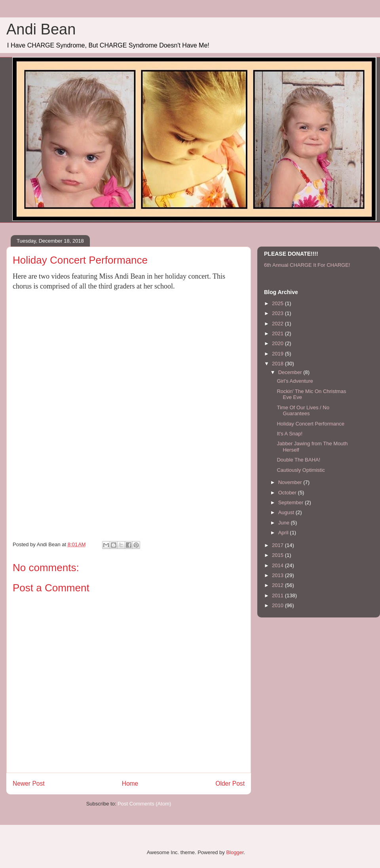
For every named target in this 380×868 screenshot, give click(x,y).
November (291, 482)
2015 (278, 555)
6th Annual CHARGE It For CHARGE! (307, 265)
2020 (278, 343)
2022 (278, 324)
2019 (278, 354)
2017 (278, 545)
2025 (278, 303)
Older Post (230, 783)
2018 (278, 364)
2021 (278, 333)
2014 (278, 565)
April (284, 533)
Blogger (235, 852)
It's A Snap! (290, 434)
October (288, 493)
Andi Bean (41, 29)
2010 (278, 605)
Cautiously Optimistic (301, 470)
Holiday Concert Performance (311, 424)
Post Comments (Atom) (144, 804)
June (285, 523)
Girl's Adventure (295, 381)
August (287, 512)
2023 (278, 313)
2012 (278, 585)
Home (130, 783)
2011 (278, 595)
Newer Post (29, 783)
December (291, 372)
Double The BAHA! (298, 460)
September (292, 502)
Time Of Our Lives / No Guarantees (303, 411)
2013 (278, 575)
